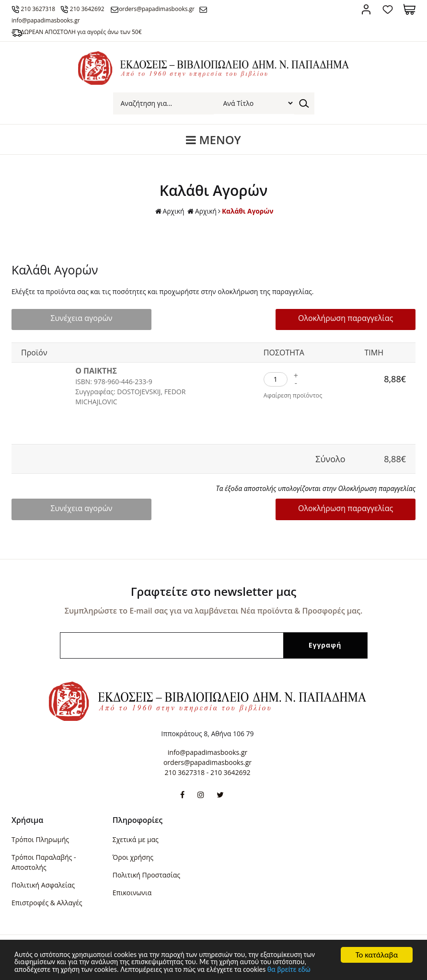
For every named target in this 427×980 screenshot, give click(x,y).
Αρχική (169, 211)
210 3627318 (41, 9)
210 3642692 (92, 9)
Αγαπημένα (388, 9)
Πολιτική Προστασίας (146, 875)
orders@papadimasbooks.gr (165, 9)
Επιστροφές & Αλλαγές (47, 903)
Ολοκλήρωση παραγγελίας (353, 319)
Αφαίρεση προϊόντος (294, 396)
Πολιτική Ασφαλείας (43, 885)
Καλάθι (410, 9)
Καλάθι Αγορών (248, 211)
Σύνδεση (366, 9)
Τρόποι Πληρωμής (40, 839)
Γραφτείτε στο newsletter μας (214, 591)
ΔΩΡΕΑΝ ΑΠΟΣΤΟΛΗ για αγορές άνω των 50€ (84, 32)
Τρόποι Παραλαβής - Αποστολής (44, 862)
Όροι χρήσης (133, 857)
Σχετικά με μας (136, 839)
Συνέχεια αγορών (74, 319)
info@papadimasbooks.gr (208, 752)
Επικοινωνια (132, 893)
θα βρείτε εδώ (354, 969)
